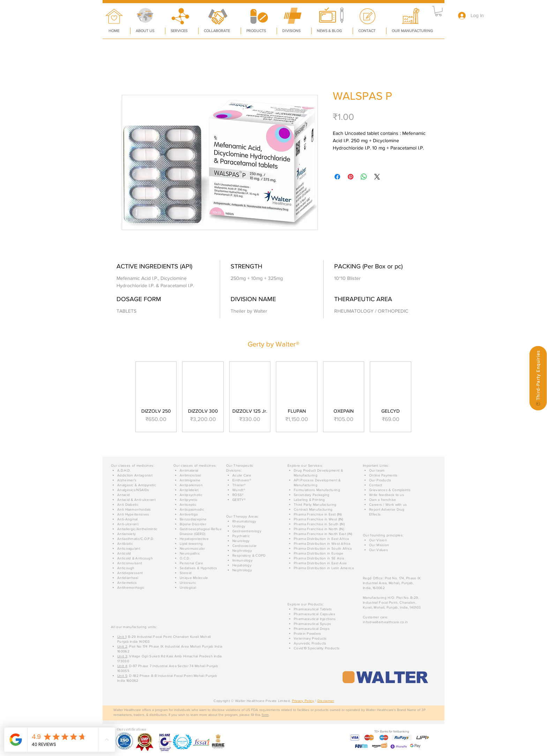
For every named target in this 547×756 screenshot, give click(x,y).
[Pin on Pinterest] (351, 177)
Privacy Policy (303, 701)
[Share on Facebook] (337, 177)
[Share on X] (377, 177)
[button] (438, 11)
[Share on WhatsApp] (364, 177)
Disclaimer (326, 701)
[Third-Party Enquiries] (538, 378)
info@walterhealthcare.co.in (385, 622)
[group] (273, 397)
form (265, 715)
